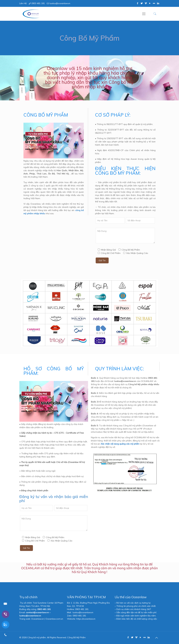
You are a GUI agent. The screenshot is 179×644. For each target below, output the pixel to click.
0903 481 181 (38, 3)
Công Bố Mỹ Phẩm (76, 637)
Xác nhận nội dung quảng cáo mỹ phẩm (120, 444)
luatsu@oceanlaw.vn (60, 3)
